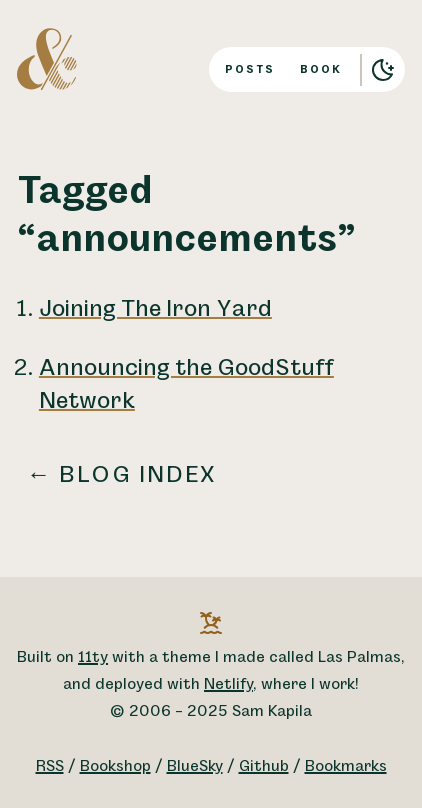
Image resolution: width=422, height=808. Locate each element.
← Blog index (121, 475)
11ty (93, 657)
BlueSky (195, 766)
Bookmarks (346, 766)
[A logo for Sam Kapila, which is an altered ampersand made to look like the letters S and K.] (47, 58)
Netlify (228, 684)
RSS (50, 766)
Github (264, 766)
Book (321, 69)
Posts (250, 69)
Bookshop (115, 766)
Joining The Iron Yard (155, 309)
